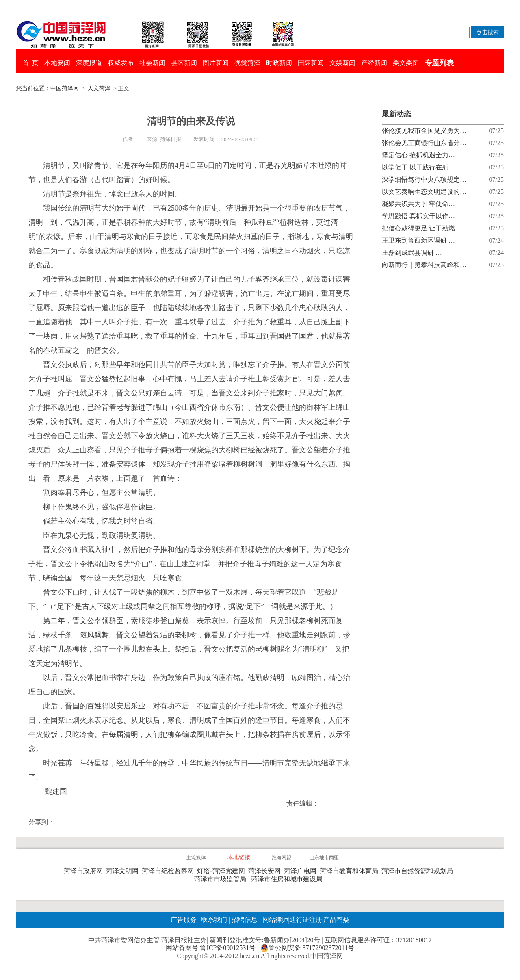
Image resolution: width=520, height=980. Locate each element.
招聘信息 (245, 920)
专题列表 (439, 63)
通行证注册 (306, 920)
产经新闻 (374, 63)
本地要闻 (57, 63)
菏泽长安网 (266, 871)
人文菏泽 (99, 88)
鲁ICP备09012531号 (228, 948)
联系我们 (214, 920)
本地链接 (239, 857)
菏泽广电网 (302, 871)
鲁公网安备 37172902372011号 (307, 948)
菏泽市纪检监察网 (169, 871)
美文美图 (406, 63)
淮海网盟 (282, 858)
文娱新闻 (342, 63)
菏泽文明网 (124, 871)
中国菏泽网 (65, 88)
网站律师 (275, 920)
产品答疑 (336, 920)
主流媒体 (196, 858)
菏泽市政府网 (85, 871)
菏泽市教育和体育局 (351, 871)
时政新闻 (279, 63)
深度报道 (89, 63)
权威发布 (121, 63)
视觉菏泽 (247, 63)
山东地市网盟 (324, 858)
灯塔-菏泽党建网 (222, 871)
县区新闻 (184, 63)
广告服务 (184, 920)
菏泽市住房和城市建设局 (288, 879)
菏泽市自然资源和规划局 (419, 871)
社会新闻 (152, 63)
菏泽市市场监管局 (222, 879)
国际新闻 (311, 63)
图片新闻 (216, 63)
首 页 (30, 63)
